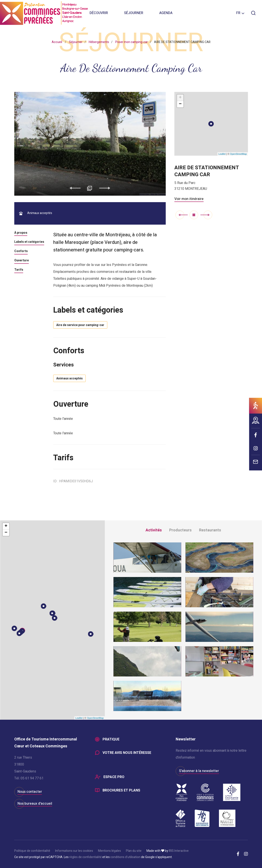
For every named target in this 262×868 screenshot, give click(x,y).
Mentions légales (109, 851)
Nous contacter (30, 792)
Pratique (111, 739)
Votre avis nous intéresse (127, 753)
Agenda (166, 13)
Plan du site (134, 851)
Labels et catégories (29, 242)
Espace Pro (114, 777)
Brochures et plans (121, 790)
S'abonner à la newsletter (199, 771)
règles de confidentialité (85, 857)
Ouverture (22, 261)
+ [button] (180, 98)
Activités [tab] (154, 530)
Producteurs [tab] (180, 530)
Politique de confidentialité (32, 851)
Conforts (21, 251)
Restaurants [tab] (210, 530)
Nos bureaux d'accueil (35, 804)
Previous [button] (74, 188)
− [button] (180, 104)
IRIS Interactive (179, 851)
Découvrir (99, 13)
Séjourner (134, 13)
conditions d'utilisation (125, 857)
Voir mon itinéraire (189, 199)
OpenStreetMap (238, 154)
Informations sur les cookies (74, 851)
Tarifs (19, 270)
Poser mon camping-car (132, 42)
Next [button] (106, 188)
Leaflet (222, 154)
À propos (21, 233)
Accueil (57, 42)
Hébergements (99, 42)
